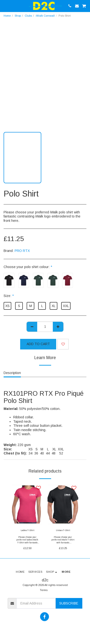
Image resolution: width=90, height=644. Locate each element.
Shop (18, 16)
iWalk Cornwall (45, 16)
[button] (5, 6)
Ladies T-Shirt (27, 530)
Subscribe (69, 603)
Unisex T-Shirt (63, 530)
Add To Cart (38, 344)
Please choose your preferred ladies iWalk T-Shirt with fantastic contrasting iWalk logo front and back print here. (27, 544)
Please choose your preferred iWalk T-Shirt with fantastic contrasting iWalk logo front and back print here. (63, 544)
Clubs (28, 16)
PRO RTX (22, 251)
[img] (27, 504)
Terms (44, 590)
